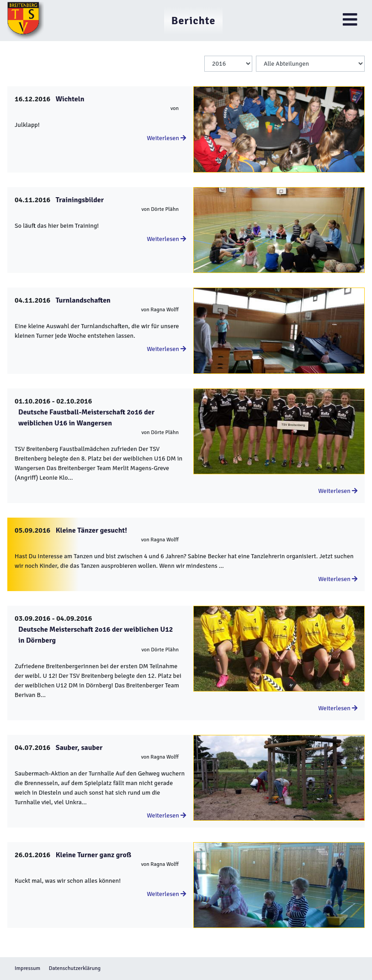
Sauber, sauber (79, 748)
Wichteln (70, 99)
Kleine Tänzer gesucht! (91, 530)
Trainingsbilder (80, 200)
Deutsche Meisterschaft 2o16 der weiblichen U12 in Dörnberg (96, 635)
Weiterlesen (166, 138)
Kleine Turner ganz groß (93, 855)
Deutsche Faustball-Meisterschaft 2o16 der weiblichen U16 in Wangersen (86, 418)
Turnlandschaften (83, 300)
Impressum (27, 968)
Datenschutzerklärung (75, 968)
